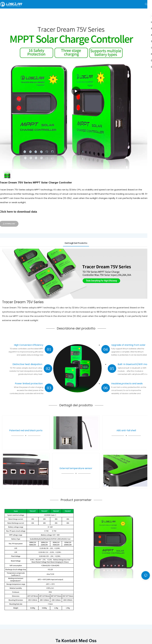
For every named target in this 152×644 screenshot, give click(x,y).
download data (27, 212)
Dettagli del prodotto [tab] (76, 243)
